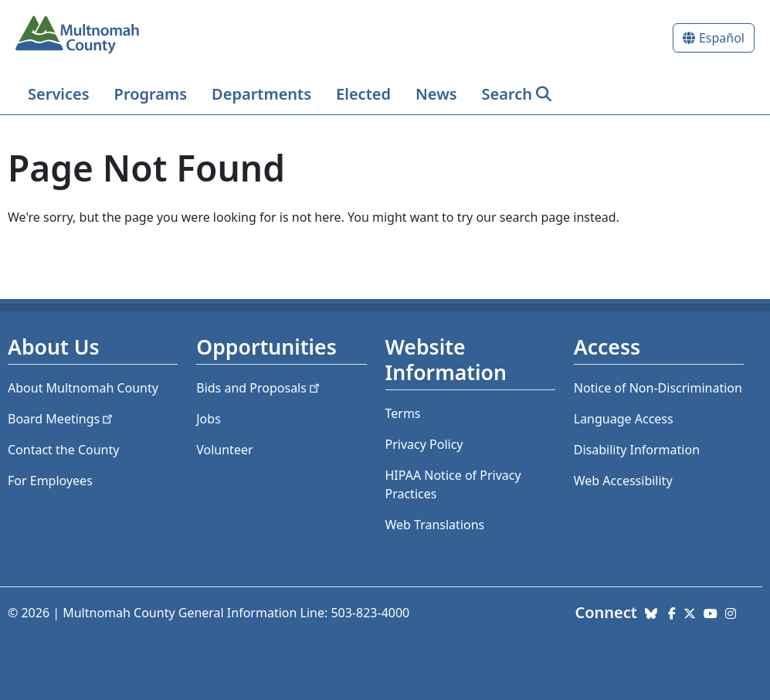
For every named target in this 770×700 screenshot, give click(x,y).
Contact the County (63, 450)
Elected (363, 94)
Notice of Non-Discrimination (658, 388)
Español (722, 38)
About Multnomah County (83, 388)
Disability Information (637, 450)
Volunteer (224, 450)
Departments (261, 94)
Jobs (209, 419)
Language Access (624, 419)
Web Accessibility (623, 481)
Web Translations (435, 525)
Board (61, 419)
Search (507, 94)
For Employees (50, 481)
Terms (403, 413)
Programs (151, 94)
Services (59, 94)
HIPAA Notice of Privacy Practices (453, 484)
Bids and (259, 388)
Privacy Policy (424, 444)
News (436, 94)
